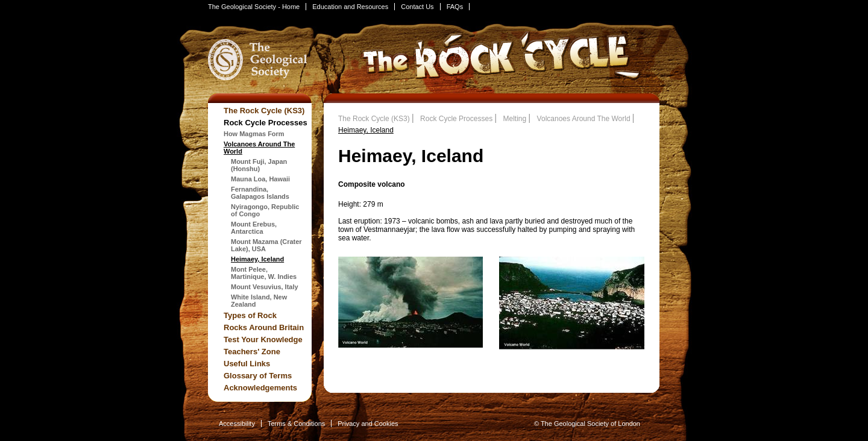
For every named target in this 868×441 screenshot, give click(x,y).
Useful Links (247, 364)
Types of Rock (250, 315)
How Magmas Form (254, 134)
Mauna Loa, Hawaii (260, 179)
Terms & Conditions (296, 424)
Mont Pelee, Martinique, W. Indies (264, 273)
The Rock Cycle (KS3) (264, 111)
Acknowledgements (260, 388)
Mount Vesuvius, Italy (265, 287)
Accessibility (237, 424)
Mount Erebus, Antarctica (254, 228)
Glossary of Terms (258, 376)
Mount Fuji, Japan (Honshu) (259, 165)
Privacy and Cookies (368, 424)
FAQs (455, 7)
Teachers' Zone (252, 352)
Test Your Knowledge (263, 339)
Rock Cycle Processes (266, 123)
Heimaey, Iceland (257, 259)
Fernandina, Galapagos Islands (260, 193)
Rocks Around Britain (264, 327)
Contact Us (417, 7)
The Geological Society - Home (254, 7)
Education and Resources (350, 7)
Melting (515, 119)
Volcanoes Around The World (584, 119)
